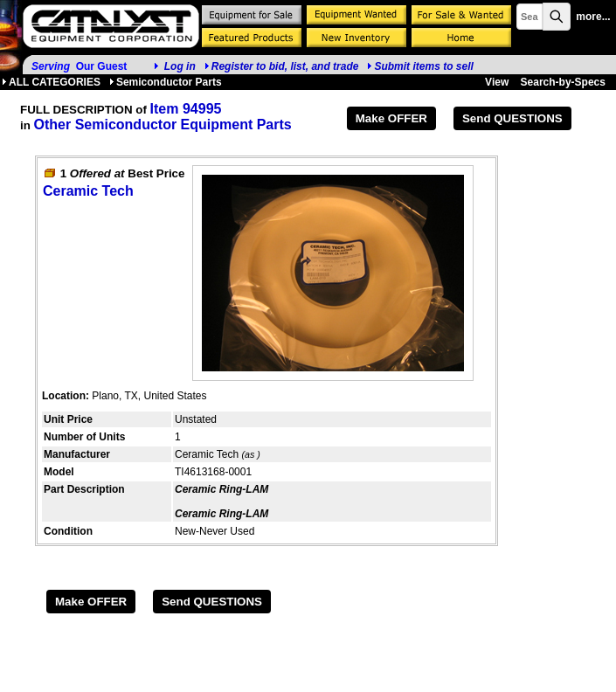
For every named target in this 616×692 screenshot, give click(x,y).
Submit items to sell (420, 66)
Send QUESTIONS (512, 118)
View (497, 82)
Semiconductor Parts (166, 82)
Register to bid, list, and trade (285, 66)
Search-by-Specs (563, 82)
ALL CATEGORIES (51, 82)
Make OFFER (391, 118)
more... (593, 17)
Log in (180, 66)
